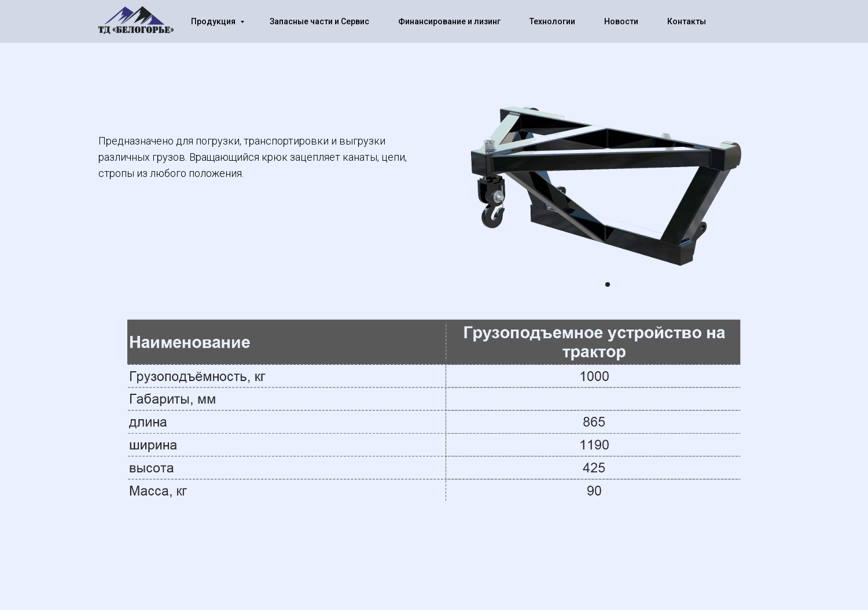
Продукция (214, 21)
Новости (621, 21)
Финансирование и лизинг (449, 21)
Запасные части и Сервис (319, 21)
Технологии (552, 21)
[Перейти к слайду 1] (608, 284)
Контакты (687, 21)
